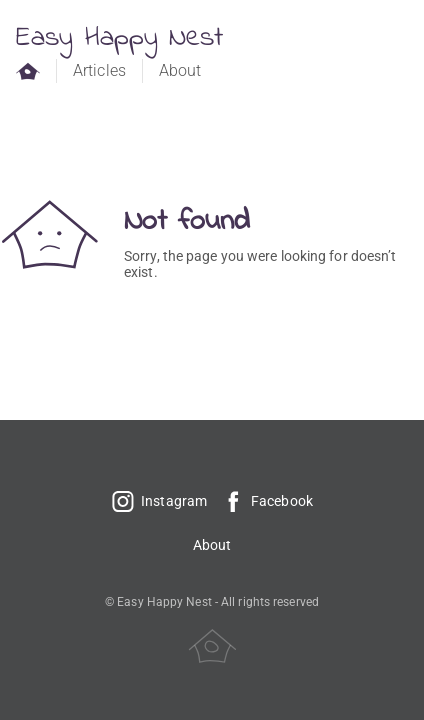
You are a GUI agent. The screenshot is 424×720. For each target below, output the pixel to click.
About (180, 70)
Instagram (159, 501)
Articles (99, 70)
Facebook (267, 501)
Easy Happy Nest (120, 38)
